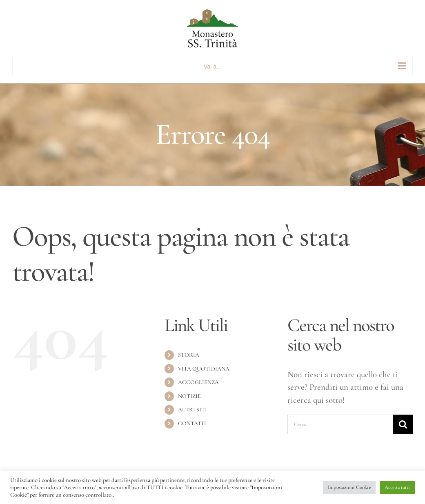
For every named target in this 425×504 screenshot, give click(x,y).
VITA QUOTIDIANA (204, 369)
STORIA (189, 355)
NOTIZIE (189, 396)
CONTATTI (192, 423)
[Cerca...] (340, 424)
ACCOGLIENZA (198, 382)
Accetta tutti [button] (397, 487)
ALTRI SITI (192, 410)
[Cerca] (403, 424)
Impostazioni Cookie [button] (349, 487)
